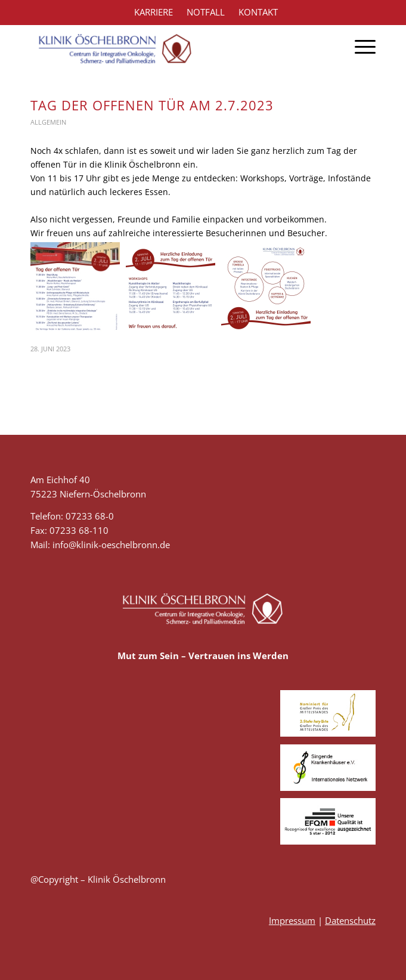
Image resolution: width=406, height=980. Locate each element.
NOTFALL (206, 12)
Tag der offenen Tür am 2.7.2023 (152, 105)
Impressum (292, 920)
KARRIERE (154, 12)
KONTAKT (258, 12)
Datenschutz (350, 920)
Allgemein (48, 122)
